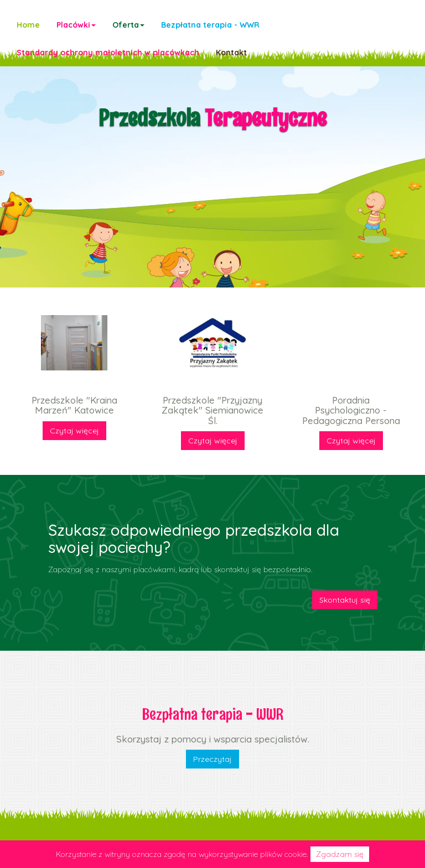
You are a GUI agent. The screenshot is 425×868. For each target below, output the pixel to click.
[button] (76, 25)
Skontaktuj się (345, 600)
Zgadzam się (340, 854)
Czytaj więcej (74, 431)
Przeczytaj (212, 759)
